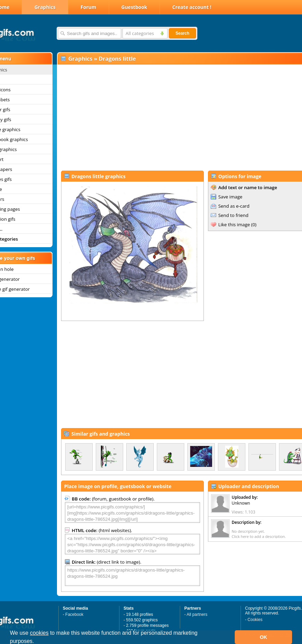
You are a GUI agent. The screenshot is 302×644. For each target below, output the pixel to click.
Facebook (74, 614)
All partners (197, 614)
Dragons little (117, 59)
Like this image (234, 225)
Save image (230, 197)
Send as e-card (234, 206)
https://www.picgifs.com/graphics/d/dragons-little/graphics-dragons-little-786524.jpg (132, 576)
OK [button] (264, 637)
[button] (37, 642)
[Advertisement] (173, 117)
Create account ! (192, 7)
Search (182, 33)
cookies (39, 633)
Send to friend (233, 215)
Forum (89, 7)
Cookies (255, 620)
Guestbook (135, 7)
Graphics (45, 7)
